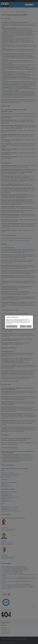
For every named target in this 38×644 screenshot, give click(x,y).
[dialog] (19, 322)
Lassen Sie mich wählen (12, 326)
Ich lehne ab (23, 326)
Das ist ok (29, 326)
